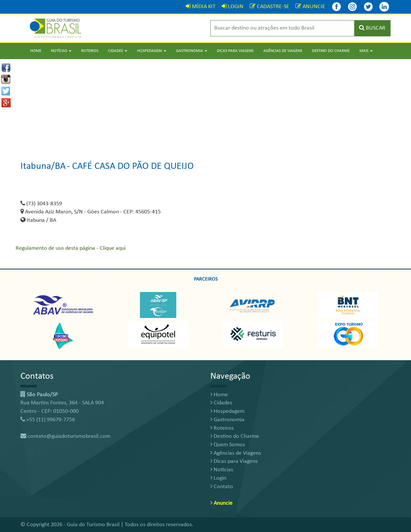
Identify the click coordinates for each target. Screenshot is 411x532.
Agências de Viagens (283, 51)
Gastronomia (227, 420)
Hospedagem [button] (152, 51)
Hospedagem (227, 411)
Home (36, 51)
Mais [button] (366, 51)
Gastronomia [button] (192, 51)
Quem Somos (228, 445)
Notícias (222, 470)
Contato (222, 487)
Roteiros (90, 51)
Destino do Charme (331, 51)
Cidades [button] (118, 51)
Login (218, 478)
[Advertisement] (205, 105)
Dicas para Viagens (235, 51)
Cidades (221, 403)
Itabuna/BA (43, 166)
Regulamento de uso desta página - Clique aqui (71, 248)
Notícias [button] (61, 51)
